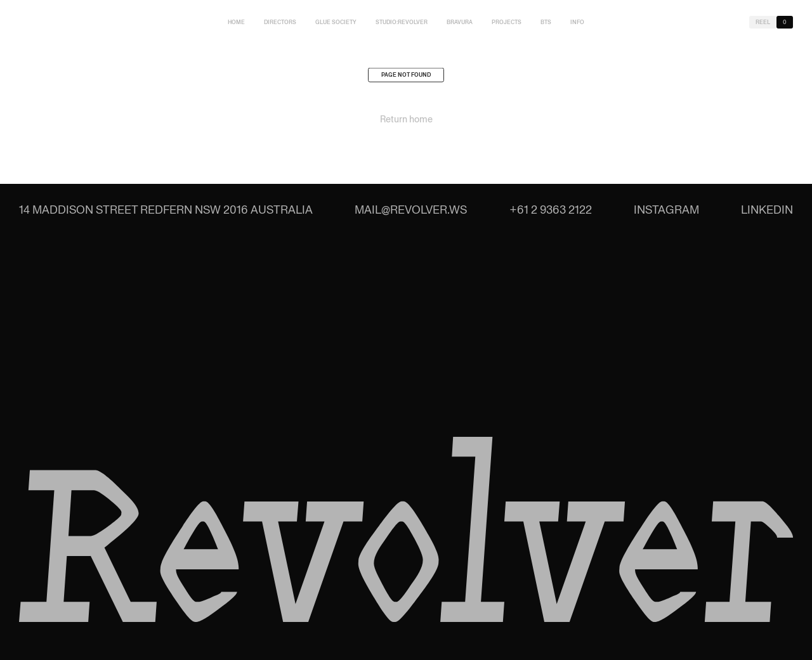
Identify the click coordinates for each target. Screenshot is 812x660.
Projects (507, 22)
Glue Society (336, 22)
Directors (280, 22)
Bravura (460, 22)
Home (236, 22)
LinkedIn (767, 210)
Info (577, 22)
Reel (763, 22)
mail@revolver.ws (411, 210)
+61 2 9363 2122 (551, 210)
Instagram (666, 210)
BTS (546, 22)
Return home (406, 122)
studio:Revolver (402, 22)
